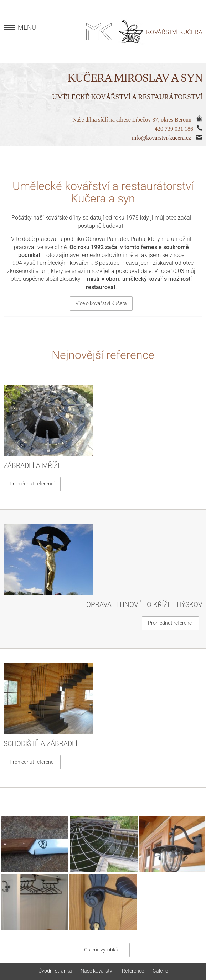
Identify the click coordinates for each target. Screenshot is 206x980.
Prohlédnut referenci (32, 484)
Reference (133, 971)
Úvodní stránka (55, 971)
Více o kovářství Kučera (101, 303)
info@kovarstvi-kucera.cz (161, 138)
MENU (27, 27)
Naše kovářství (97, 971)
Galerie (160, 971)
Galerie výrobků (101, 950)
